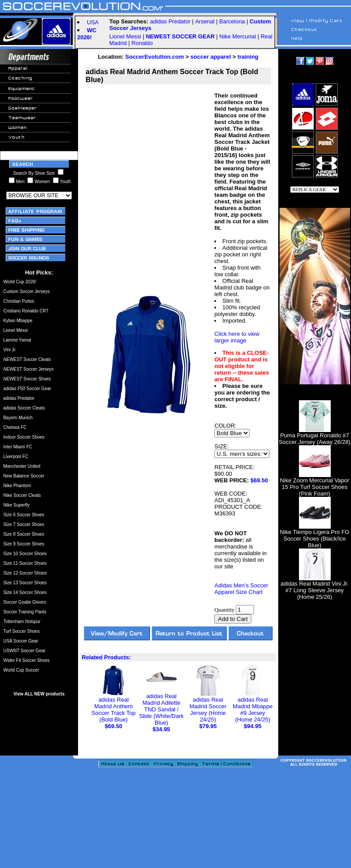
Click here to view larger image (237, 337)
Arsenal (205, 21)
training (248, 57)
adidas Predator (170, 21)
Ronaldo (142, 43)
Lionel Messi (125, 36)
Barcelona (232, 21)
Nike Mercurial (237, 36)
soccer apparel (211, 57)
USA (93, 22)
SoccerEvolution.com (155, 57)
